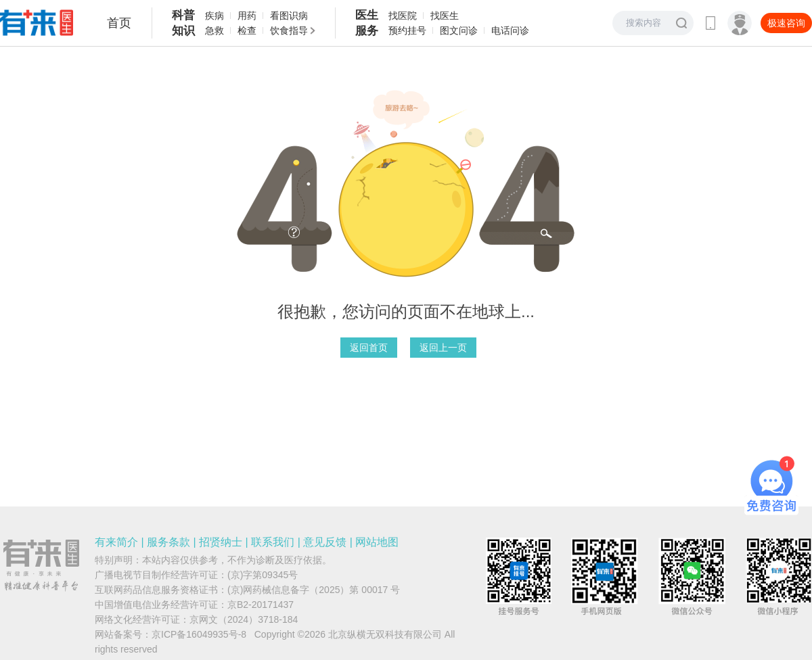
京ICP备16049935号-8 (199, 634)
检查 (247, 30)
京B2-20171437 (261, 605)
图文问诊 (459, 30)
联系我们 (273, 542)
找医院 (403, 16)
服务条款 (168, 542)
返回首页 (369, 348)
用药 (247, 16)
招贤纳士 (221, 542)
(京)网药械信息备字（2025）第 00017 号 (314, 590)
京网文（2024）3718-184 (244, 619)
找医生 (445, 16)
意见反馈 (325, 542)
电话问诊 (510, 30)
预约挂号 (407, 30)
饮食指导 (289, 30)
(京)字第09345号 (263, 575)
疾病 (215, 16)
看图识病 (289, 16)
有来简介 (116, 542)
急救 (215, 30)
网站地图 (377, 542)
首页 (119, 23)
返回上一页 (443, 348)
